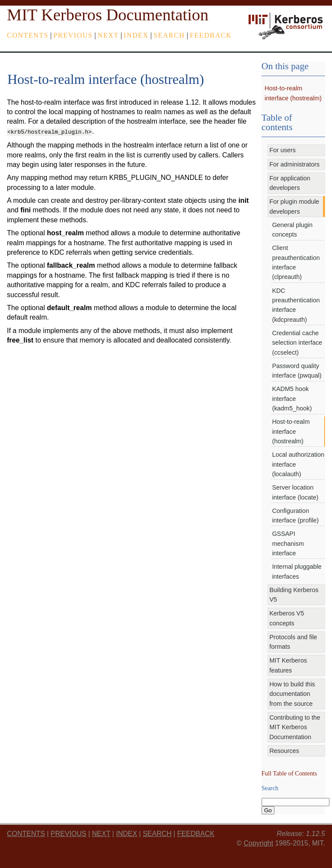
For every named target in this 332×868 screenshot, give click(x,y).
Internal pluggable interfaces (297, 571)
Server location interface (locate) (295, 492)
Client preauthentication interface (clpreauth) (296, 262)
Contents (28, 35)
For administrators (294, 164)
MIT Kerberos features (288, 665)
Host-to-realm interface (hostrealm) (291, 431)
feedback (211, 35)
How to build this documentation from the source (292, 694)
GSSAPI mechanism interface (288, 543)
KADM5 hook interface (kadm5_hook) (292, 399)
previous (73, 35)
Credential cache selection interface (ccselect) (297, 343)
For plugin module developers (294, 206)
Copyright (258, 843)
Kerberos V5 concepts (287, 618)
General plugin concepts (292, 230)
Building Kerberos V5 (294, 595)
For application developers (290, 183)
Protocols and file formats (293, 642)
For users (283, 150)
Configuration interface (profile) (295, 516)
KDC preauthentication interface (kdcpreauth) (296, 305)
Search (169, 35)
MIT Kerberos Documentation (108, 15)
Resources (284, 751)
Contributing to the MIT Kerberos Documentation (295, 727)
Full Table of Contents (289, 773)
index (136, 35)
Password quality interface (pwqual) (297, 371)
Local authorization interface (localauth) (298, 464)
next (108, 35)
